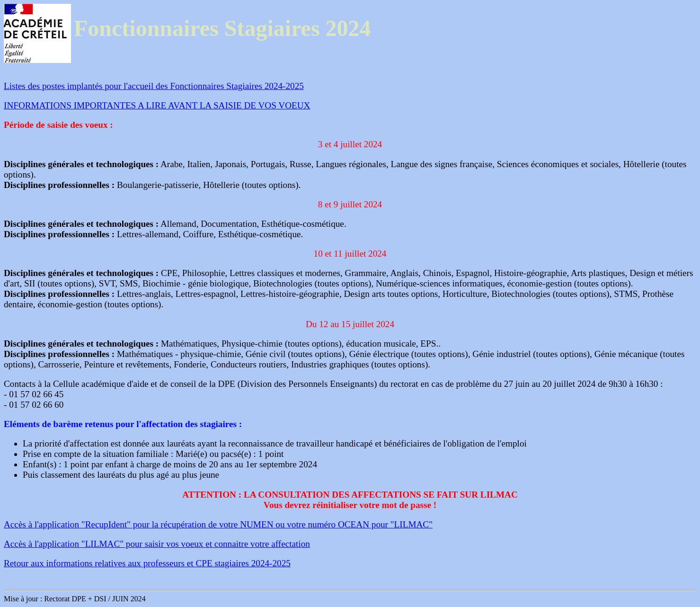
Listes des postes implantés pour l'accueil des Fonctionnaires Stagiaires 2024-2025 (154, 86)
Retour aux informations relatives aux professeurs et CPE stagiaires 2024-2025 (147, 563)
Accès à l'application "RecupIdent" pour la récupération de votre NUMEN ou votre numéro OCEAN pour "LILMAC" (218, 524)
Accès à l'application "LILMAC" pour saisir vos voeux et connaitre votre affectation (157, 544)
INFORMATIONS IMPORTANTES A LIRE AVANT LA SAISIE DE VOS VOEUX (157, 105)
